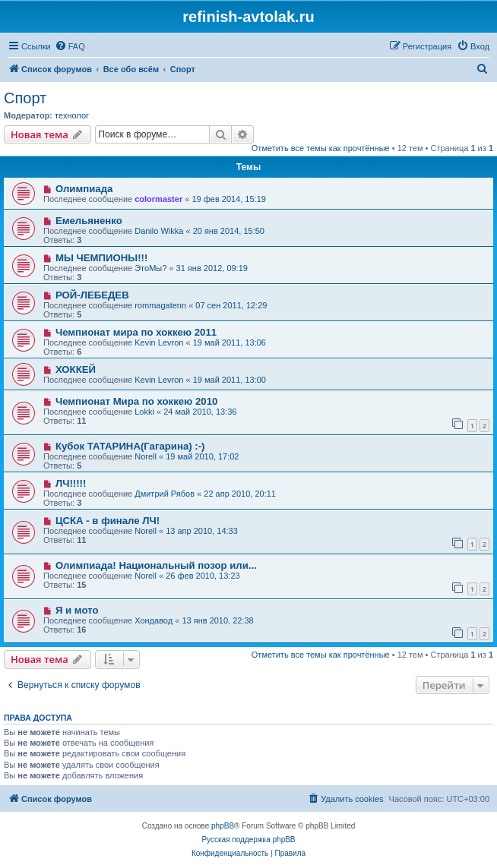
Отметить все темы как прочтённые (321, 148)
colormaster (158, 199)
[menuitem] (70, 46)
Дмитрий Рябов (165, 494)
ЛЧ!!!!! (71, 483)
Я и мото (77, 610)
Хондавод (154, 620)
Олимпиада (84, 189)
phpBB (223, 826)
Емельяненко (89, 221)
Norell (146, 456)
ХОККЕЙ (76, 369)
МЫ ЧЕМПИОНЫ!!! (101, 258)
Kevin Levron (159, 342)
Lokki (144, 412)
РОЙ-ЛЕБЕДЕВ (92, 295)
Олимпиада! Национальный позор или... (156, 565)
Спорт (25, 98)
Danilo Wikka (159, 231)
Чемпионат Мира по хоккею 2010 (136, 401)
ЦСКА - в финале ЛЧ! (108, 521)
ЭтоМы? (150, 268)
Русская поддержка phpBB (248, 840)
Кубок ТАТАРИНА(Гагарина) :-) (130, 446)
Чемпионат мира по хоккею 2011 (136, 332)
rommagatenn (160, 305)
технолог (72, 115)
